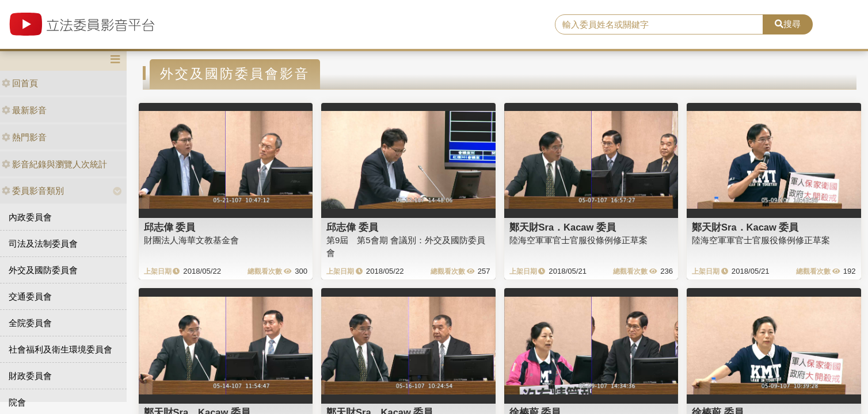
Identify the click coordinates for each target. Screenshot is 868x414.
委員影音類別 (33, 191)
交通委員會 (30, 296)
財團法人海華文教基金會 (191, 240)
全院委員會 (30, 323)
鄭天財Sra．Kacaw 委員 (563, 227)
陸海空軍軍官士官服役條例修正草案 (578, 240)
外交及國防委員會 (43, 270)
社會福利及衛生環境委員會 (60, 349)
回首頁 (20, 83)
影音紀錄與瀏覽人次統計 (54, 164)
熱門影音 (24, 137)
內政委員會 (30, 217)
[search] (659, 25)
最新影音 (24, 110)
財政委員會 (30, 376)
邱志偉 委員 (170, 227)
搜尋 (788, 24)
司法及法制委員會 (43, 244)
